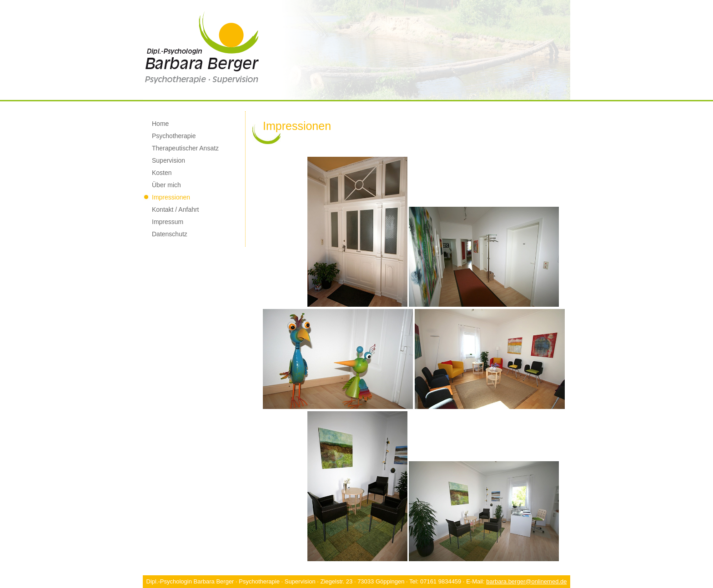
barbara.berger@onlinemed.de (526, 581)
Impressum (168, 222)
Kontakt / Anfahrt (176, 209)
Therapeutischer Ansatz (185, 148)
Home (160, 124)
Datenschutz (170, 234)
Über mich (166, 185)
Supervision (168, 160)
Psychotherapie (174, 136)
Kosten (162, 173)
